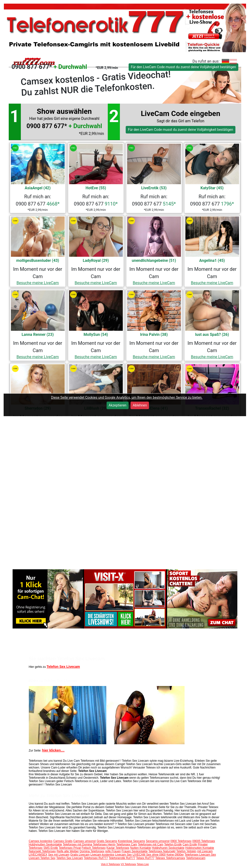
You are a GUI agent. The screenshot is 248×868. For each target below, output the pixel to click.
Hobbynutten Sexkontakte (45, 844)
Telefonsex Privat (70, 848)
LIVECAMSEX (38, 855)
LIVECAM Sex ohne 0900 (149, 855)
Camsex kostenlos (41, 841)
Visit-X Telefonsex (111, 864)
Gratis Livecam (80, 855)
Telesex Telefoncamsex (170, 858)
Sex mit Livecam (59, 855)
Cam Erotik (190, 844)
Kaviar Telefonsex (118, 848)
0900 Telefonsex (181, 841)
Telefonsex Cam (127, 844)
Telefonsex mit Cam (151, 844)
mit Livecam (205, 851)
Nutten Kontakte (140, 848)
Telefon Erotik (173, 844)
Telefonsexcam (196, 858)
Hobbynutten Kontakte (200, 848)
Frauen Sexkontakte (135, 851)
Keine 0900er (175, 855)
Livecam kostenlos (102, 855)
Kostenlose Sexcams (132, 841)
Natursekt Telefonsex (42, 851)
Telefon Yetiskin (186, 851)
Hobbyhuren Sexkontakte (168, 848)
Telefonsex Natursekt (162, 851)
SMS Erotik (51, 848)
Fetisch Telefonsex (94, 848)
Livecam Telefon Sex (42, 858)
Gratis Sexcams (107, 841)
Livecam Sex (123, 855)
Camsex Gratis (63, 841)
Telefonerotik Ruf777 (122, 858)
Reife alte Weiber (68, 851)
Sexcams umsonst (158, 841)
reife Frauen (113, 851)
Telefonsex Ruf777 (96, 858)
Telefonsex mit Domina (77, 844)
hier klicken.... (53, 750)
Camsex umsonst (85, 841)
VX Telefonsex (129, 864)
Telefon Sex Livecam (63, 667)
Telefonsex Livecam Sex (200, 855)
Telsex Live (143, 864)
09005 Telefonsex (204, 841)
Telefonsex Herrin (104, 844)
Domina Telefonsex (92, 851)
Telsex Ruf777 (145, 858)
